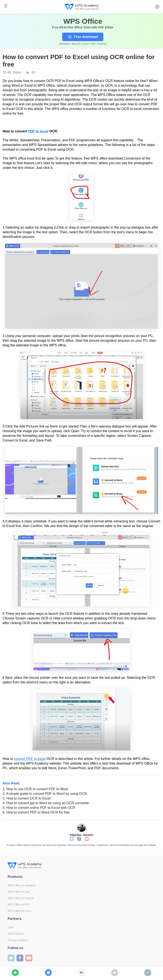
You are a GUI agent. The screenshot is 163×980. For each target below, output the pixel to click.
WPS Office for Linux (19, 911)
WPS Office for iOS (18, 905)
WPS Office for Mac (19, 892)
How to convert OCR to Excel (27, 798)
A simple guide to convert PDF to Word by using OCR (45, 794)
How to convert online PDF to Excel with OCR (39, 808)
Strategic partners (18, 940)
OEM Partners (16, 934)
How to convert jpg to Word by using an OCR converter (46, 803)
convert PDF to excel (30, 759)
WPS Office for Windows (22, 886)
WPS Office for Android (21, 898)
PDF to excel (38, 131)
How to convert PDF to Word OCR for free (36, 812)
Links (11, 927)
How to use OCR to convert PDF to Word (35, 789)
